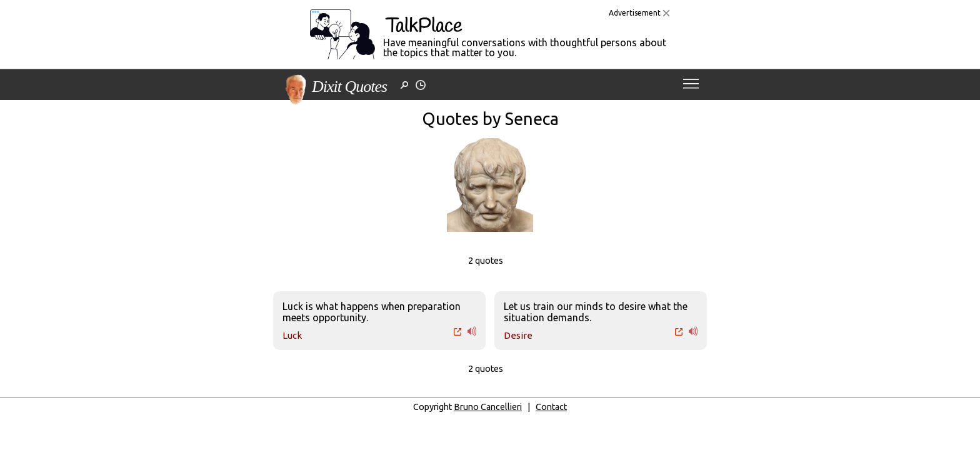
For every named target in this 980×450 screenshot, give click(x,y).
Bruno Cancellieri (488, 407)
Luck (292, 335)
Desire (518, 335)
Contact (551, 407)
